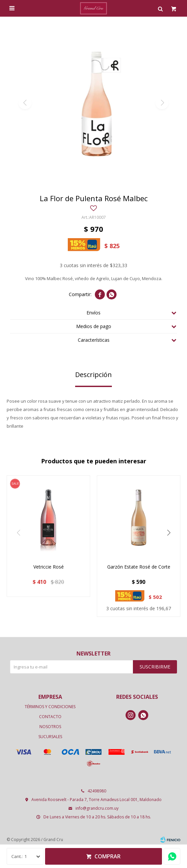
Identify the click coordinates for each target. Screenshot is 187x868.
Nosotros (50, 727)
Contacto (50, 717)
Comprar (108, 856)
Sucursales (50, 737)
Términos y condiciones (50, 707)
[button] (169, 533)
